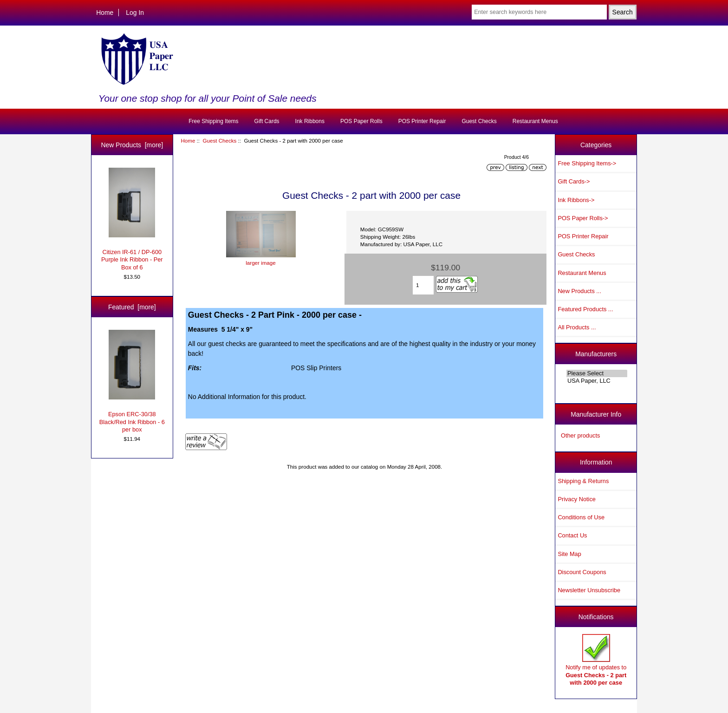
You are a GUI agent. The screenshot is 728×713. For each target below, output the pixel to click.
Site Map (569, 554)
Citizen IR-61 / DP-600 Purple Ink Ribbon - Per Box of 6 (132, 219)
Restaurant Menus (535, 121)
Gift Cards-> (574, 181)
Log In (135, 13)
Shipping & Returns (583, 481)
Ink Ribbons (310, 121)
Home (105, 13)
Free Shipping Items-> (587, 163)
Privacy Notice (576, 499)
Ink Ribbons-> (576, 200)
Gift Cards (267, 121)
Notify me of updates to (596, 660)
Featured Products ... (585, 309)
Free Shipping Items (213, 121)
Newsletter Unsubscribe (589, 590)
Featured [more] (132, 307)
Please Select (597, 373)
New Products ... (579, 291)
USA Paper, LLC (597, 381)
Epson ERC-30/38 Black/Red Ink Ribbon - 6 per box (132, 381)
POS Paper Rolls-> (583, 218)
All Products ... (577, 327)
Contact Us (572, 535)
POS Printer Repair (422, 121)
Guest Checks (219, 141)
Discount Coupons (582, 572)
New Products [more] (132, 145)
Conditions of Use (581, 517)
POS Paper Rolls (361, 121)
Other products (580, 435)
